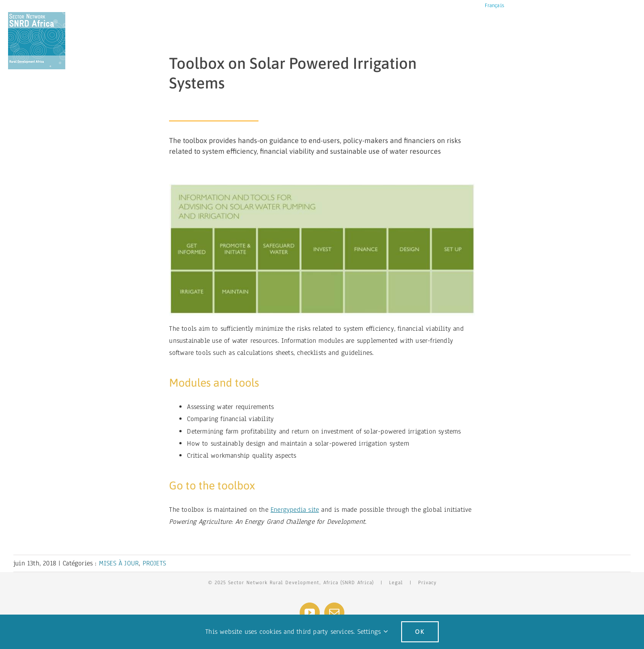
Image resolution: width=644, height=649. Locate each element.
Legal (396, 582)
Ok (420, 632)
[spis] (322, 187)
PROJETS (154, 563)
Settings (373, 632)
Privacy (427, 582)
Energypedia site (295, 510)
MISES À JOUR (119, 563)
